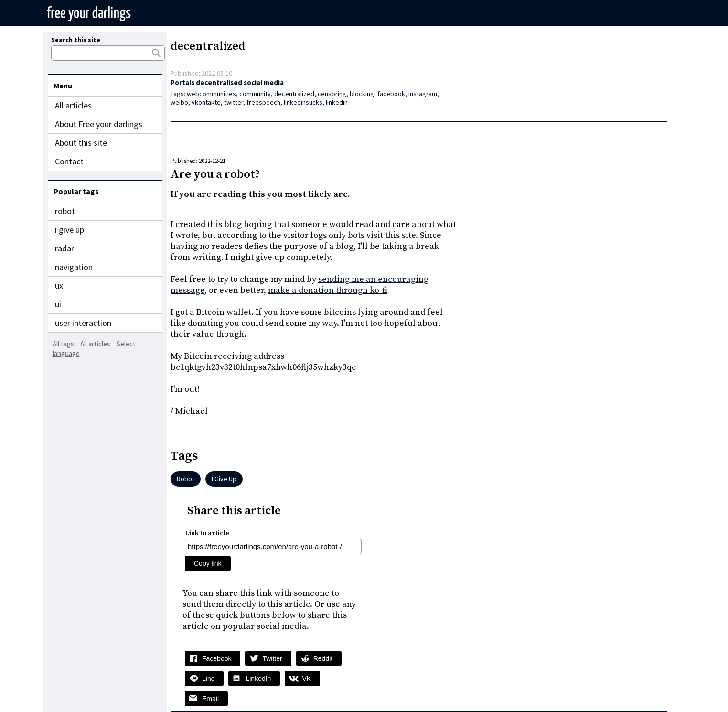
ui (58, 304)
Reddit (323, 658)
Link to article (207, 533)
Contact (69, 161)
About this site (81, 143)
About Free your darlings (99, 124)
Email (210, 699)
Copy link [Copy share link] (208, 563)
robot (65, 211)
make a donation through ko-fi (328, 290)
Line (208, 679)
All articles (73, 105)
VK (306, 679)
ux (59, 286)
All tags (63, 344)
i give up (70, 230)
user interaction (83, 323)
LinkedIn (258, 679)
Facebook (217, 658)
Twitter (272, 658)
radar (64, 248)
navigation (74, 267)
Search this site (76, 40)
